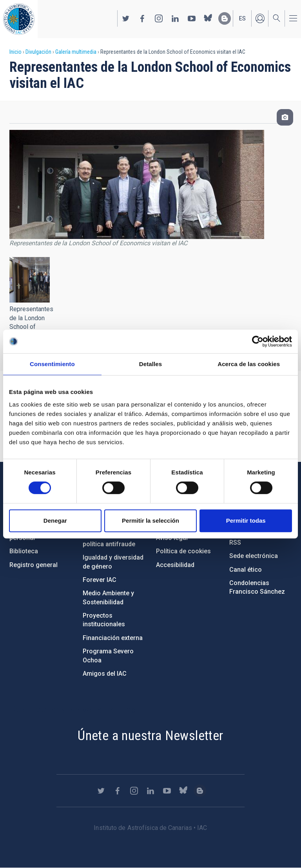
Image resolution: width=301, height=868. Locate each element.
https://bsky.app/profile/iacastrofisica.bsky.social (208, 18)
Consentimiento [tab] (52, 364)
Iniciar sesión (260, 18)
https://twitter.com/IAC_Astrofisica (126, 18)
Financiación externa (113, 638)
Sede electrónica (254, 556)
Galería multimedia (76, 52)
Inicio (15, 52)
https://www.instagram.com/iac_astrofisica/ (159, 18)
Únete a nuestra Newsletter (150, 735)
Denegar (55, 521)
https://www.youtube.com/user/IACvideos (192, 18)
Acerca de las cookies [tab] (249, 364)
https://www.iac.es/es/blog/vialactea (225, 18)
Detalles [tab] (150, 364)
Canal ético (246, 570)
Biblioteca (24, 551)
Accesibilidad (175, 565)
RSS (235, 542)
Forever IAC (100, 580)
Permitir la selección (150, 521)
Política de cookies (183, 551)
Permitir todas (246, 521)
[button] (30, 280)
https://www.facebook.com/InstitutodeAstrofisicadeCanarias (142, 18)
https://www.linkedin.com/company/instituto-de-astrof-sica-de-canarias (175, 18)
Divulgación (38, 52)
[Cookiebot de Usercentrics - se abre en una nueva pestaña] (258, 341)
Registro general (34, 565)
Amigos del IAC (105, 674)
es (242, 18)
